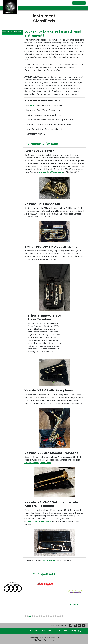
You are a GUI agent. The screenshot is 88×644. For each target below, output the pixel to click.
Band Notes (79, 3)
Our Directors (45, 631)
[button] (25, 616)
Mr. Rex (33, 106)
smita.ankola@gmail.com (51, 172)
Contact (57, 631)
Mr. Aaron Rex (50, 561)
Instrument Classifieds (12, 32)
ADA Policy (38, 640)
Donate (66, 631)
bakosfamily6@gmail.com (39, 522)
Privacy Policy (49, 640)
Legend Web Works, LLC (49, 638)
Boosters (33, 631)
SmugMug (76, 631)
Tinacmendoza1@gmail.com (38, 463)
